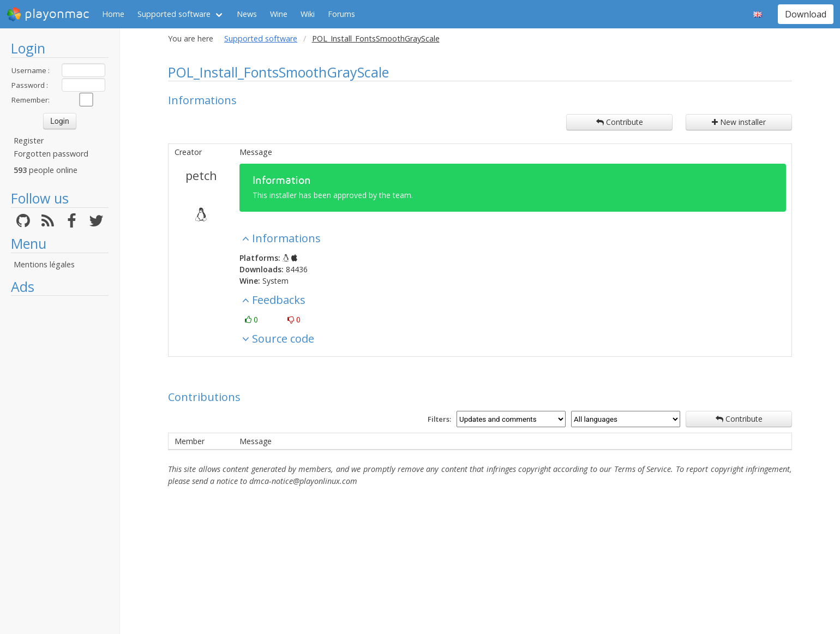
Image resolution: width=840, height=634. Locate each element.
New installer (739, 122)
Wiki (308, 14)
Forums (341, 14)
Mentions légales (44, 264)
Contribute (620, 122)
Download (806, 14)
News (247, 14)
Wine (279, 14)
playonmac (48, 14)
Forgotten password (51, 154)
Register (29, 140)
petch (201, 175)
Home (113, 14)
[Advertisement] (60, 465)
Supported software (174, 14)
